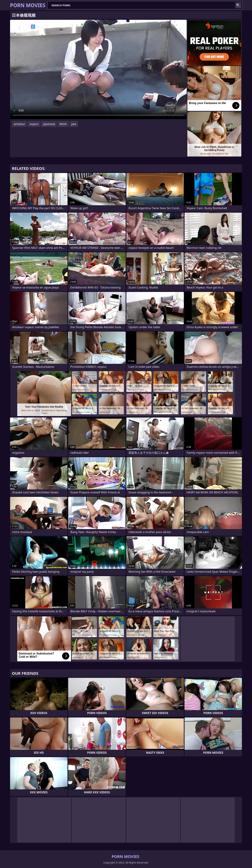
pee (74, 124)
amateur (19, 124)
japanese (49, 124)
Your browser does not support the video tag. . (98, 69)
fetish (63, 124)
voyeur (34, 124)
